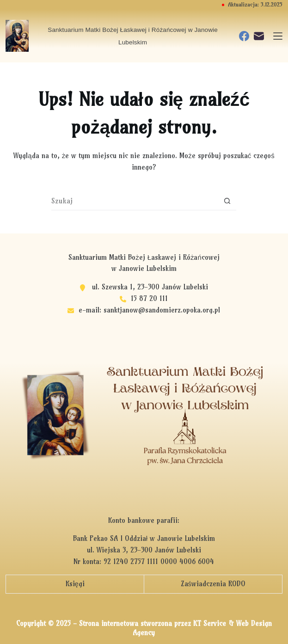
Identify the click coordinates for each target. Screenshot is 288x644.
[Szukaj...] (135, 201)
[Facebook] (244, 36)
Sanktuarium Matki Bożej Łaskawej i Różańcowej (144, 257)
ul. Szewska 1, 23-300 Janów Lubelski (150, 287)
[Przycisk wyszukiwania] (227, 201)
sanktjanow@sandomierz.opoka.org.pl (162, 310)
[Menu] (278, 36)
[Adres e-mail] (259, 36)
